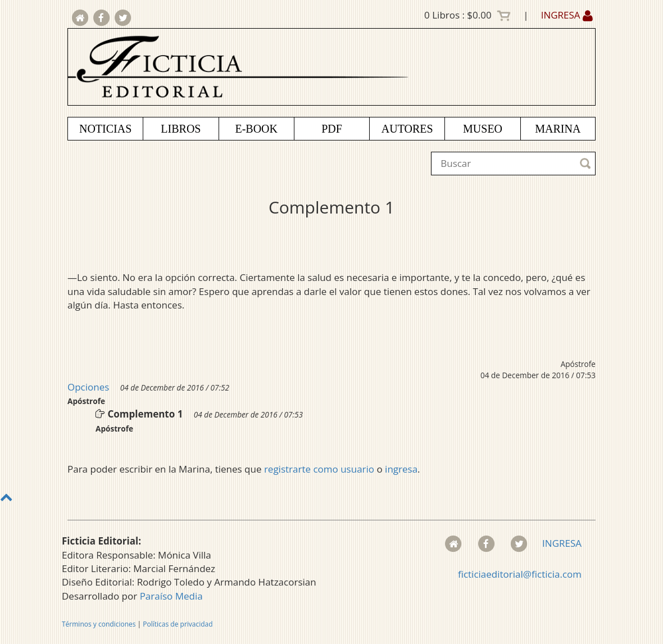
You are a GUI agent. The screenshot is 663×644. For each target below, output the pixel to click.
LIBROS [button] (181, 129)
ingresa (401, 469)
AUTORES (407, 129)
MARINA (558, 129)
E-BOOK (256, 129)
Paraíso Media (171, 596)
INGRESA (567, 15)
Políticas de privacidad (178, 624)
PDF (332, 129)
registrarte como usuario (319, 469)
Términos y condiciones (99, 624)
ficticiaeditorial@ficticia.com (520, 574)
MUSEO (483, 129)
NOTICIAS (105, 129)
